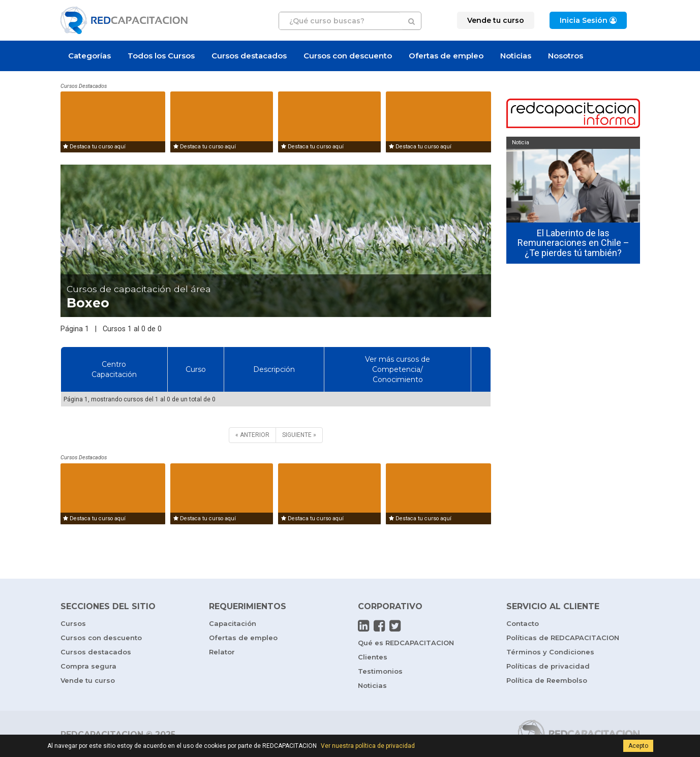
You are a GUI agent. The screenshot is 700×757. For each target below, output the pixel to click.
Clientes (373, 657)
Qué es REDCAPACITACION (406, 643)
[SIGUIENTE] (299, 435)
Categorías (89, 56)
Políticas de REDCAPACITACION (563, 638)
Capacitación (233, 623)
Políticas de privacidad (548, 666)
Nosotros (566, 56)
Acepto (638, 746)
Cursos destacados (249, 56)
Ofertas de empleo (446, 56)
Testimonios (380, 671)
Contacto (523, 623)
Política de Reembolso (547, 680)
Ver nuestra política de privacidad (368, 746)
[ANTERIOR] (252, 435)
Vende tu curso (88, 680)
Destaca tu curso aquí (94, 147)
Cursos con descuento (348, 56)
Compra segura (88, 666)
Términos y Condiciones (550, 652)
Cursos (73, 623)
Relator (222, 652)
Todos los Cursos (161, 56)
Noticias (516, 56)
